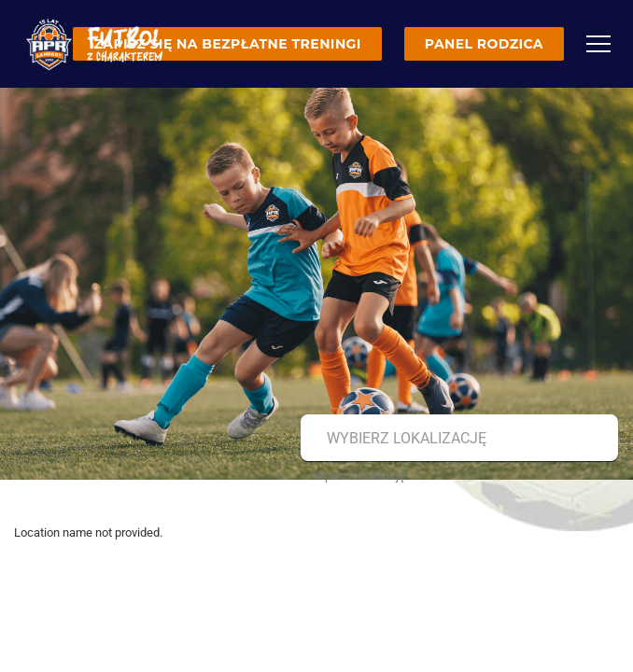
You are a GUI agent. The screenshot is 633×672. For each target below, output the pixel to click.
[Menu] (598, 44)
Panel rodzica (484, 44)
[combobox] (457, 439)
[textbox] (457, 439)
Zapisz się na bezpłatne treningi (227, 44)
